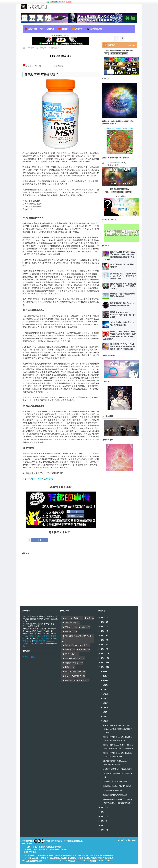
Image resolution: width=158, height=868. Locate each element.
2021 (103, 640)
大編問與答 (69, 632)
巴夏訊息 (82, 650)
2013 (103, 812)
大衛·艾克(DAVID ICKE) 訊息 (76, 645)
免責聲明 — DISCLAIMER (100, 861)
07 (104, 694)
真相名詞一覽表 (29, 657)
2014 (103, 807)
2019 (103, 649)
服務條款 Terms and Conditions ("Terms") (51, 861)
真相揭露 (51, 29)
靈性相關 (63, 29)
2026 (103, 617)
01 (104, 721)
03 (104, 712)
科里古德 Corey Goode (73, 672)
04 (104, 707)
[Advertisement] (61, 578)
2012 (103, 816)
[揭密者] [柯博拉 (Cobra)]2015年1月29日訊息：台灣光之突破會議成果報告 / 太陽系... (118, 729)
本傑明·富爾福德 (117, 192)
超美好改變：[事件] (34, 29)
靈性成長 (68, 680)
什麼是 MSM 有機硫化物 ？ (113, 790)
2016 (103, 662)
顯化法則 (82, 680)
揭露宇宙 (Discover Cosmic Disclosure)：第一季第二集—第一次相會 (123, 315)
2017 (103, 658)
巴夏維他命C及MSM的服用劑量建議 (117, 786)
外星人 (83, 627)
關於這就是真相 (94, 29)
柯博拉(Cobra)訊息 (72, 663)
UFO (31, 636)
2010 (103, 825)
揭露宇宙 (128, 192)
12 (104, 671)
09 (104, 685)
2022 (103, 635)
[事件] (107, 54)
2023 (103, 631)
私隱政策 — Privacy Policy (78, 861)
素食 (66, 676)
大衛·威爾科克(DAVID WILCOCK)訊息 (78, 637)
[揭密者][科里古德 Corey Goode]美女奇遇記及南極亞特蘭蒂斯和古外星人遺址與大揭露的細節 (123, 347)
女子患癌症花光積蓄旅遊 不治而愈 (116, 781)
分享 (40, 540)
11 (104, 676)
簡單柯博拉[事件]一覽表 (119, 54)
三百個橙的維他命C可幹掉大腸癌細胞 (117, 769)
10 (104, 680)
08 (104, 689)
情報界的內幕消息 (42, 639)
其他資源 (77, 29)
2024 (103, 626)
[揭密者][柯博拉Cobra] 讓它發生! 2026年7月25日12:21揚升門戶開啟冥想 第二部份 (123, 276)
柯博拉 (107, 192)
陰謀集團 (45, 636)
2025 (103, 622)
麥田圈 (37, 636)
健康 (89, 618)
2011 (103, 821)
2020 (103, 644)
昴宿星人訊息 (70, 654)
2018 (103, 653)
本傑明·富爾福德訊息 (73, 658)
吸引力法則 (69, 627)
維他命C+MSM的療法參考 (41, 479)
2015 (103, 667)
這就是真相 (30, 861)
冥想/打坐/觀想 (70, 623)
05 (104, 703)
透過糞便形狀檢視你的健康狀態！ (116, 795)
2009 (103, 830)
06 (104, 698)
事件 (38, 643)
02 (104, 716)
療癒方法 (68, 667)
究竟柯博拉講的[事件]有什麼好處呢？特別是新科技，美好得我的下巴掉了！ (123, 286)
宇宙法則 (68, 650)
